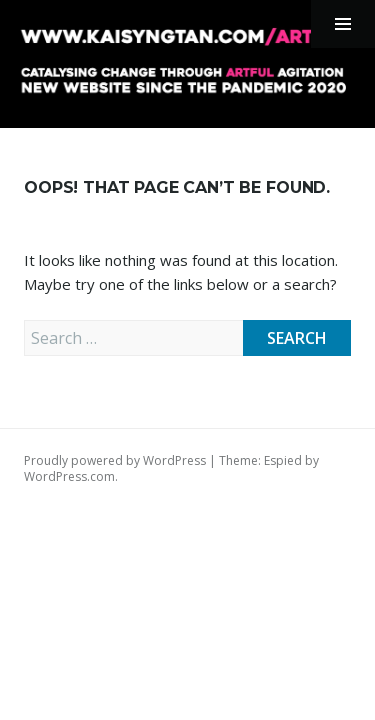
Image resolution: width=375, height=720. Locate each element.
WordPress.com (69, 476)
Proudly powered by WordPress (115, 460)
